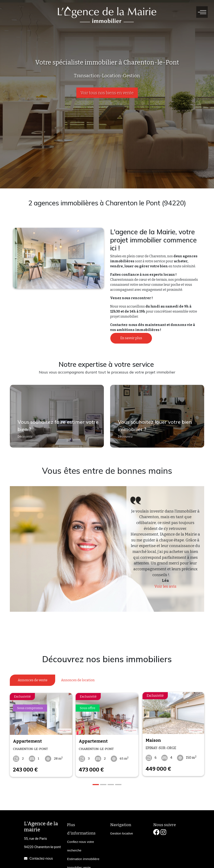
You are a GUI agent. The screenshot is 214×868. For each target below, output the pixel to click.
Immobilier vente (79, 866)
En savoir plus (131, 338)
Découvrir (23, 439)
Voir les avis (165, 586)
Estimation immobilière (83, 857)
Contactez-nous (41, 857)
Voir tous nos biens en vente (107, 93)
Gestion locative (122, 832)
